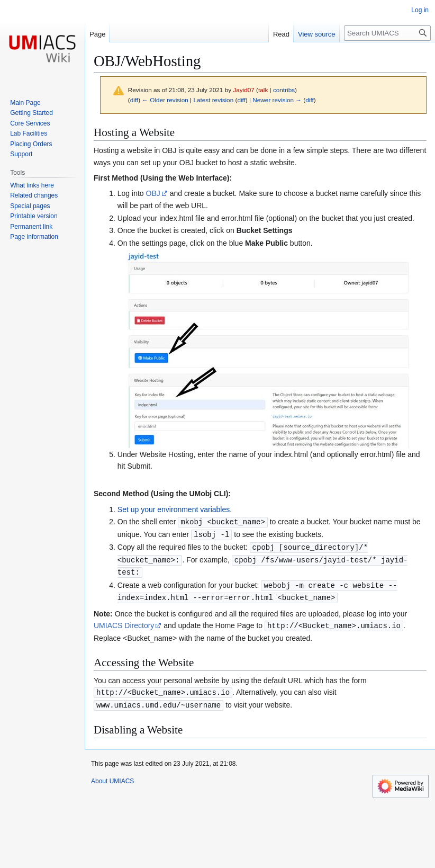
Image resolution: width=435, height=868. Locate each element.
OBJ (153, 193)
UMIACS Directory (124, 622)
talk (263, 90)
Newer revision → (277, 100)
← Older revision (165, 100)
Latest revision (213, 100)
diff (134, 100)
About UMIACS (112, 776)
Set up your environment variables (174, 509)
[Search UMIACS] (387, 33)
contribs (284, 90)
